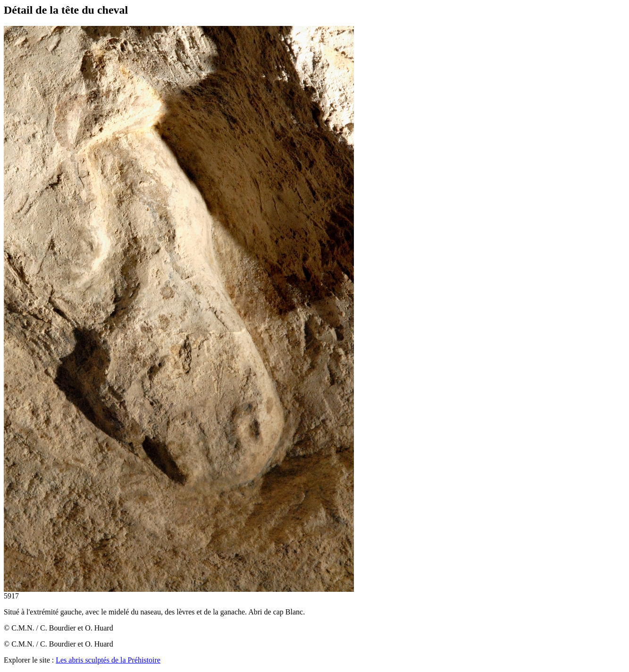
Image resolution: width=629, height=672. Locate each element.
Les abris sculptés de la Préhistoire (108, 660)
